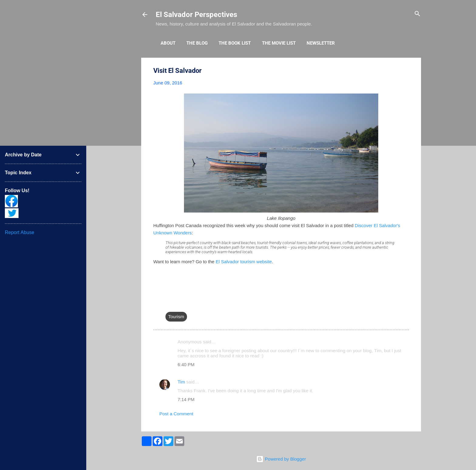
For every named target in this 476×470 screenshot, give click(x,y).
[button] (405, 71)
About (168, 43)
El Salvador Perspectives (196, 15)
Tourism (176, 317)
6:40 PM (186, 364)
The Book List (235, 43)
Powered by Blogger (281, 459)
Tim (181, 382)
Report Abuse (20, 232)
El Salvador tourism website (244, 262)
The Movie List (279, 43)
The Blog (197, 43)
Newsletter (321, 43)
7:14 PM (186, 399)
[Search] (417, 14)
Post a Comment (176, 414)
